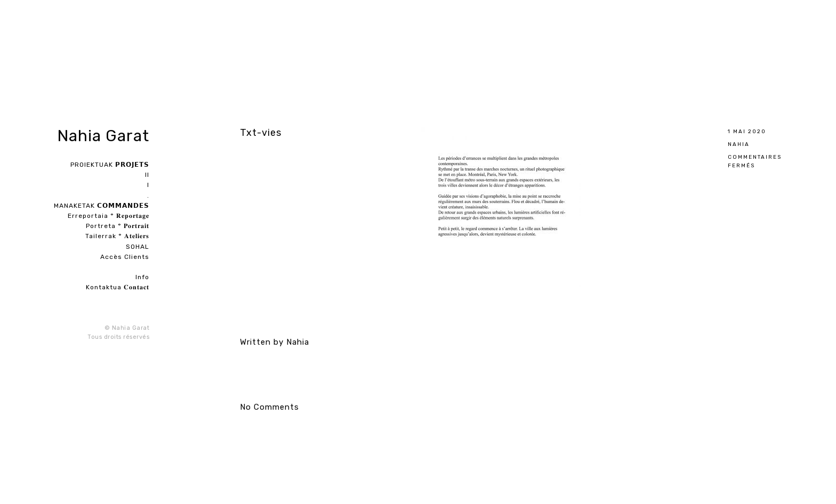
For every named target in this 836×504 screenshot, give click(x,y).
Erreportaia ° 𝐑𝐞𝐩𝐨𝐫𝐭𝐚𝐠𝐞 (108, 216)
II (147, 175)
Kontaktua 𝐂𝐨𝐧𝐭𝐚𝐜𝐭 (118, 287)
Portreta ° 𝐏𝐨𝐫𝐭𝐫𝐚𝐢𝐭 (118, 226)
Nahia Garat (103, 136)
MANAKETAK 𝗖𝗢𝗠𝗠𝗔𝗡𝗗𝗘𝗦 (102, 206)
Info (142, 277)
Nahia (739, 144)
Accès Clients (125, 257)
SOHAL (138, 247)
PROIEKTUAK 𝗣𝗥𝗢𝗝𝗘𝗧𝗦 (110, 165)
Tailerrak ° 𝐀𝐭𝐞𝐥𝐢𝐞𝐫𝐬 (117, 236)
